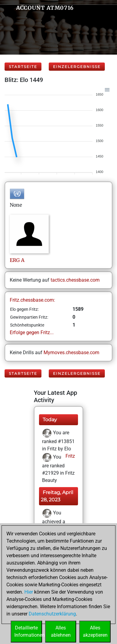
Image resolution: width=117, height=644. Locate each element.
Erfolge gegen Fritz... (32, 332)
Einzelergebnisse (77, 67)
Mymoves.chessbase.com (71, 353)
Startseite (23, 67)
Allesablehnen (61, 631)
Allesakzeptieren (95, 631)
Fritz (70, 456)
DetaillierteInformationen (28, 631)
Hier (29, 592)
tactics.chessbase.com (75, 280)
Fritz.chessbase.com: (32, 300)
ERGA (17, 260)
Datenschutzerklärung (52, 614)
